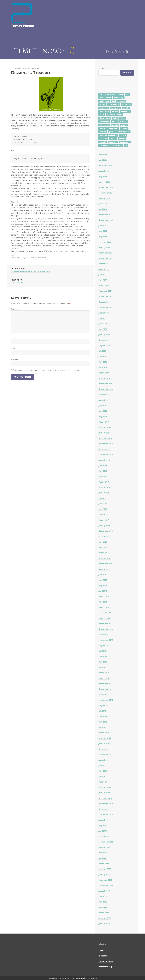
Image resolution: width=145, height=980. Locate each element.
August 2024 (104, 198)
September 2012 (106, 700)
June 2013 (103, 656)
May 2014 (103, 602)
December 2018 (105, 438)
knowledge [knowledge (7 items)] (104, 122)
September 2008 (106, 885)
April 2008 (103, 907)
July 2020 (102, 351)
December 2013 (105, 624)
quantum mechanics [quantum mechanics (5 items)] (108, 135)
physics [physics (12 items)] (124, 128)
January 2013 (104, 678)
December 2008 (105, 880)
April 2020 (103, 367)
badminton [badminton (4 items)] (104, 101)
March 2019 (104, 422)
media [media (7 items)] (124, 125)
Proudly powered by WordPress (58, 978)
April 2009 (103, 858)
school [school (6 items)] (122, 139)
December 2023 (105, 215)
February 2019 (105, 427)
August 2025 (104, 171)
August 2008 (104, 891)
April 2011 (103, 776)
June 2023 (103, 231)
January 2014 (104, 618)
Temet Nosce (23, 26)
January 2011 (104, 793)
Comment (16, 309)
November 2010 (106, 804)
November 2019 (106, 389)
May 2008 (103, 902)
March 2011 (104, 782)
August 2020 (104, 346)
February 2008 (105, 918)
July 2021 (102, 318)
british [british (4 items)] (102, 104)
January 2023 (104, 247)
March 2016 (104, 553)
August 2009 (104, 847)
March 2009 (104, 864)
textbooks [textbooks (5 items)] (104, 145)
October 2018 (104, 449)
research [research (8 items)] (103, 139)
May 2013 (103, 662)
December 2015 (105, 564)
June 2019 (103, 411)
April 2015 (103, 591)
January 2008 (104, 924)
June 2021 (103, 324)
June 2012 (103, 716)
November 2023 (106, 220)
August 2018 (104, 460)
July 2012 (102, 711)
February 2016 (105, 558)
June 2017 (103, 504)
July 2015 (102, 575)
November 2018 (106, 444)
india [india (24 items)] (115, 118)
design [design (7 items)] (115, 111)
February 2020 (105, 378)
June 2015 (103, 580)
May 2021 (103, 329)
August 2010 (104, 820)
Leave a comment (39, 258)
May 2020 (103, 362)
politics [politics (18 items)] (103, 132)
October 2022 (104, 264)
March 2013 (104, 673)
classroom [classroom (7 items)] (126, 104)
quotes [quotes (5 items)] (123, 135)
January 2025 (104, 182)
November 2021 (106, 296)
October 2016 (104, 536)
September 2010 (106, 815)
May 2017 (103, 509)
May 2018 (103, 471)
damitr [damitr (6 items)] (126, 108)
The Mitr (35, 69)
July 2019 (102, 406)
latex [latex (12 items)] (114, 122)
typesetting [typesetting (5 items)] (117, 145)
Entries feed (104, 956)
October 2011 (104, 749)
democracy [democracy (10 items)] (104, 111)
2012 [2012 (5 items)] (102, 94)
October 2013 (104, 635)
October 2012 (104, 695)
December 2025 (105, 166)
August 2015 (104, 569)
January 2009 (104, 875)
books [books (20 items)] (122, 101)
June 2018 (103, 466)
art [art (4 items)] (127, 94)
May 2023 (103, 236)
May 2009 (103, 853)
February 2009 (105, 869)
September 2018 (106, 455)
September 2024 (106, 193)
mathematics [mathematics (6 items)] (112, 125)
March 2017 (104, 520)
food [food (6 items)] (102, 115)
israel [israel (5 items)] (123, 118)
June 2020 (103, 356)
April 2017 (103, 515)
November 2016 (106, 531)
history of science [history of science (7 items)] (114, 115)
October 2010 (104, 809)
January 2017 (104, 526)
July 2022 (102, 275)
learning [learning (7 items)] (123, 122)
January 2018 (104, 493)
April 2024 (103, 209)
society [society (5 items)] (103, 142)
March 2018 (104, 482)
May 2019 (103, 416)
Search (101, 69)
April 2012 (103, 727)
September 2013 (106, 640)
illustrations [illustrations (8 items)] (105, 118)
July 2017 (102, 498)
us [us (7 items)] (126, 145)
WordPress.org (105, 967)
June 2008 (103, 896)
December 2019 (105, 384)
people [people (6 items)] (103, 128)
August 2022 (104, 269)
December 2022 (105, 253)
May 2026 (103, 155)
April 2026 (103, 160)
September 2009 (106, 842)
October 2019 (104, 395)
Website (14, 359)
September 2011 (106, 755)
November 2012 (106, 689)
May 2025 (103, 176)
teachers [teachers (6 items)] (113, 142)
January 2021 (104, 335)
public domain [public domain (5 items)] (123, 132)
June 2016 (103, 542)
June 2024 (103, 204)
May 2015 (103, 586)
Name (14, 337)
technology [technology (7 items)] (125, 142)
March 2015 (104, 596)
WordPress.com (92, 978)
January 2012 (104, 744)
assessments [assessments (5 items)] (105, 98)
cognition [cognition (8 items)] (104, 108)
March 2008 (104, 913)
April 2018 (103, 476)
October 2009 (104, 836)
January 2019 (104, 433)
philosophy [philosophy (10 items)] (113, 128)
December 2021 (105, 291)
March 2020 (104, 373)
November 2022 (106, 258)
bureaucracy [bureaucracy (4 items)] (114, 104)
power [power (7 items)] (112, 132)
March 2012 (104, 733)
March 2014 (104, 607)
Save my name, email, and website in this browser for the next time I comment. (46, 370)
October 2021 (104, 302)
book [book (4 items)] (114, 101)
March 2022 (104, 286)
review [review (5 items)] (113, 139)
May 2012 (103, 722)
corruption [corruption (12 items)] (115, 108)
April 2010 (103, 831)
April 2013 (103, 667)
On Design (51, 281)
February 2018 (105, 487)
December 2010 (105, 798)
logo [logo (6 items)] (102, 125)
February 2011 (105, 787)
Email (14, 348)
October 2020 (104, 340)
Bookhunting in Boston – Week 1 (51, 270)
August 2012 (104, 705)
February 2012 (105, 738)
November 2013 (106, 629)
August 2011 (104, 760)
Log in (101, 950)
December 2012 (105, 684)
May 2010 (103, 825)
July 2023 (102, 226)
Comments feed (106, 961)
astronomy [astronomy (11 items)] (119, 98)
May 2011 (103, 771)
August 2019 (104, 400)
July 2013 (102, 651)
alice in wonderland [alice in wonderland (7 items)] (115, 94)
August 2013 (104, 645)
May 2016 (103, 547)
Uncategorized (24, 258)
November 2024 (106, 187)
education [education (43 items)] (125, 111)
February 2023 (105, 242)
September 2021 (106, 307)
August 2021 (104, 313)
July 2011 (102, 765)
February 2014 (105, 613)
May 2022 (103, 280)
